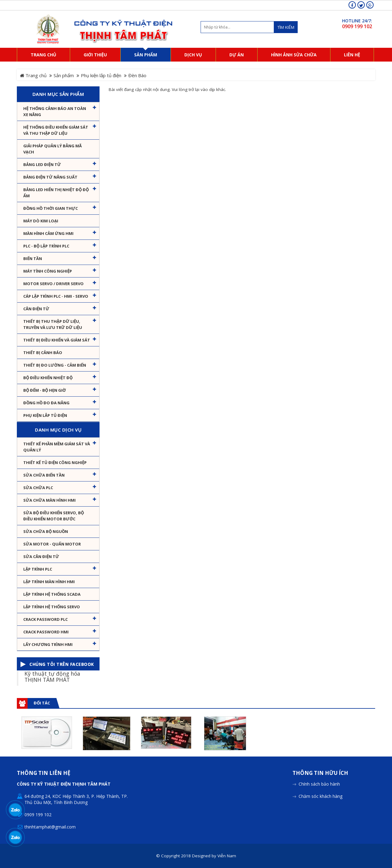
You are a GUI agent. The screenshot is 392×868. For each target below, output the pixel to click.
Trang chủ (33, 75)
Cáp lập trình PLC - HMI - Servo (56, 296)
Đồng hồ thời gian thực (51, 208)
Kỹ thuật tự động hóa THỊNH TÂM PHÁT (52, 676)
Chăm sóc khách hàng (320, 796)
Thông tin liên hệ (44, 773)
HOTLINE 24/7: (357, 21)
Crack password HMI (46, 632)
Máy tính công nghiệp (48, 271)
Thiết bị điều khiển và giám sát (57, 340)
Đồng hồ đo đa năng (46, 403)
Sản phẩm (64, 75)
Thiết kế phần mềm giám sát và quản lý (57, 447)
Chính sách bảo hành (319, 784)
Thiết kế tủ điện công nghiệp (55, 462)
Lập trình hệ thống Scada (52, 594)
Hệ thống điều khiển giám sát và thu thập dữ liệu (56, 130)
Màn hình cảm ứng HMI (48, 233)
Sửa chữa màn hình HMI (49, 500)
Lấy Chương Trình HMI (48, 644)
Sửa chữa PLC (38, 488)
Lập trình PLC (38, 569)
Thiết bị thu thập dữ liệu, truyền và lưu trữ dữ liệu (53, 324)
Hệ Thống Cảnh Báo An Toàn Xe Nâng (55, 111)
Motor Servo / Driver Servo (53, 284)
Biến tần (33, 259)
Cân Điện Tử (36, 309)
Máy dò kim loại (41, 221)
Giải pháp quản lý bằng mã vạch (53, 149)
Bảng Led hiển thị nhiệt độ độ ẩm (56, 193)
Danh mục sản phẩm (58, 94)
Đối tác (42, 703)
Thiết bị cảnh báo (43, 353)
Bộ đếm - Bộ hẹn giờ (45, 390)
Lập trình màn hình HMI (49, 582)
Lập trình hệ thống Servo (52, 607)
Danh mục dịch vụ (58, 430)
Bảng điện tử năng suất (50, 177)
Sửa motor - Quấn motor (52, 544)
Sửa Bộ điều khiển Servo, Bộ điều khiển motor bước (54, 516)
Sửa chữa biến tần (44, 475)
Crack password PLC (45, 619)
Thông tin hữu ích (320, 773)
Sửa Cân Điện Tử (41, 557)
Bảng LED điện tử (42, 164)
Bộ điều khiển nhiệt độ (48, 378)
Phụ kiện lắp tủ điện (101, 75)
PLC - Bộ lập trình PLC (46, 246)
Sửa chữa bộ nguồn (46, 531)
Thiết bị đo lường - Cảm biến (55, 365)
